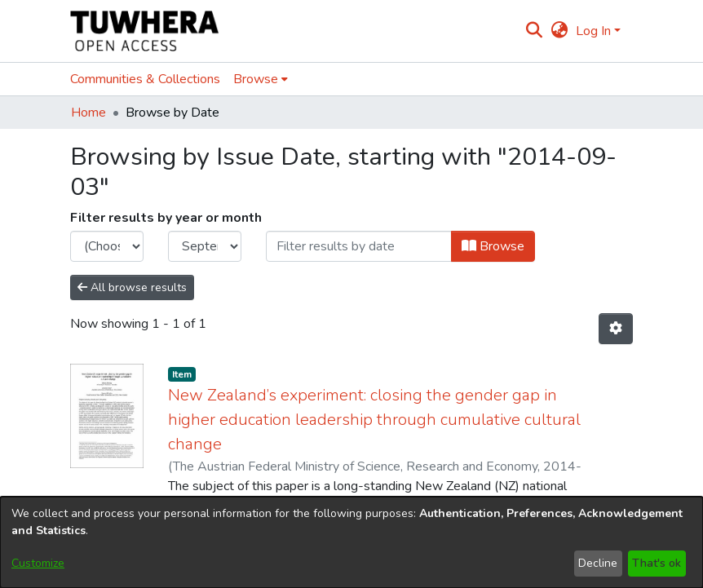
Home (88, 113)
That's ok (657, 563)
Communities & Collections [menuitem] (145, 79)
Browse (493, 246)
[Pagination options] (616, 329)
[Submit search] (535, 31)
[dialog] (351, 542)
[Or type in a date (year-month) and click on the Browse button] (359, 246)
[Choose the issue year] (107, 246)
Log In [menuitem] (593, 31)
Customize (38, 563)
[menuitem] (559, 31)
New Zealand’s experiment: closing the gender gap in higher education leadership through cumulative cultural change (374, 420)
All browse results (132, 287)
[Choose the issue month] (205, 246)
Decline (598, 563)
